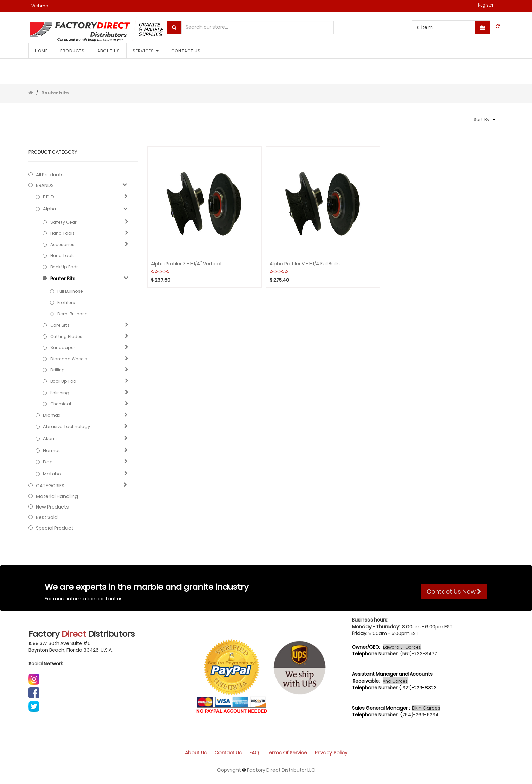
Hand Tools (62, 233)
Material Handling (57, 496)
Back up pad (63, 381)
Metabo (52, 474)
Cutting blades (66, 336)
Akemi (50, 439)
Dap (48, 462)
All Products (50, 175)
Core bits (60, 325)
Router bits (55, 93)
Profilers (66, 302)
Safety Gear (63, 222)
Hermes (52, 451)
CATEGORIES (50, 486)
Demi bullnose (72, 314)
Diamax (52, 415)
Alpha (50, 209)
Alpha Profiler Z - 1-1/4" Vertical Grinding (188, 264)
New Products (52, 507)
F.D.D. (49, 197)
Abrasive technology (66, 427)
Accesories (62, 244)
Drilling (58, 370)
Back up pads (64, 267)
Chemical (61, 404)
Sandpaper (63, 348)
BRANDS (45, 185)
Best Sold (47, 517)
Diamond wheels (69, 359)
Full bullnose (70, 291)
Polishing (60, 393)
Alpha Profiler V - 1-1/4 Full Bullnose (307, 264)
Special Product (55, 528)
